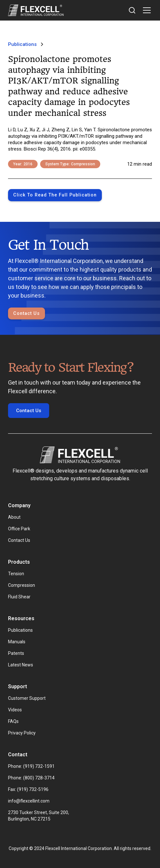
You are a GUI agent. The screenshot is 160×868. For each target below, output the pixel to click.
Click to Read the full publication (55, 195)
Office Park (19, 529)
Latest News (21, 665)
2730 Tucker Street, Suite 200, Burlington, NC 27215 (39, 816)
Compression (22, 585)
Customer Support (27, 698)
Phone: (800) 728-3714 (31, 778)
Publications (20, 630)
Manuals (17, 642)
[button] (146, 10)
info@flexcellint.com (29, 801)
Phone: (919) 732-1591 (31, 766)
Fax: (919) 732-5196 (28, 789)
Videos (15, 710)
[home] (36, 10)
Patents (16, 653)
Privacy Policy (22, 733)
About (14, 517)
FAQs (13, 721)
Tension (16, 574)
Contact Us (27, 313)
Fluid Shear (19, 597)
